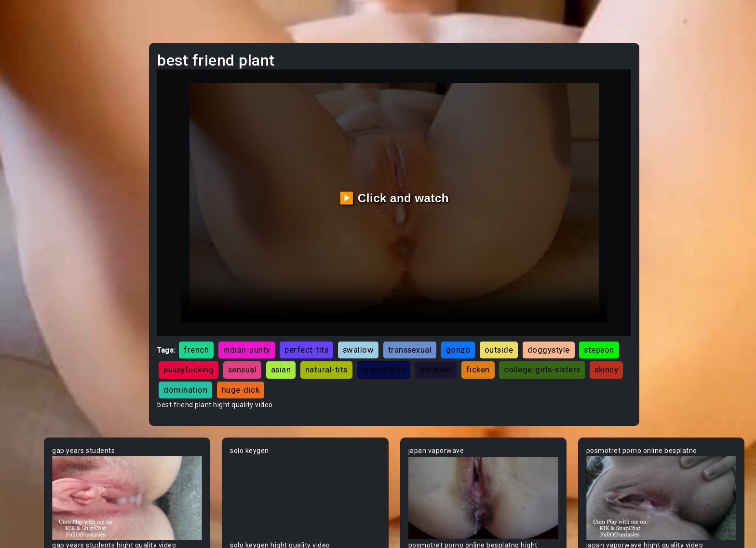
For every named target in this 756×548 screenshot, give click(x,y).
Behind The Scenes (49, 396)
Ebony (28, 103)
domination (431, 353)
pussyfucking (369, 333)
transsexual (489, 313)
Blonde (29, 488)
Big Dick (31, 433)
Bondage (33, 524)
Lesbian (31, 158)
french (275, 313)
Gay (24, 249)
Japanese (34, 194)
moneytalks (564, 333)
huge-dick (486, 353)
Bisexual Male (40, 469)
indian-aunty (326, 313)
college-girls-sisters (319, 353)
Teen (26, 66)
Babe (27, 341)
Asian (27, 323)
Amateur (33, 286)
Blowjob (31, 506)
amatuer (616, 333)
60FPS (28, 268)
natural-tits (506, 333)
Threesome (37, 176)
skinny (383, 353)
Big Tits (30, 451)
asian (461, 333)
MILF (26, 84)
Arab (26, 304)
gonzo (537, 313)
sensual (422, 333)
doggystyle (264, 333)
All (22, 231)
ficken (254, 353)
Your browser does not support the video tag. (209, 455)
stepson (315, 333)
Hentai (29, 213)
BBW (26, 378)
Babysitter (35, 359)
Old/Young (35, 139)
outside (578, 313)
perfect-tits (385, 313)
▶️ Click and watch (441, 180)
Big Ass (30, 414)
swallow (438, 313)
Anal (26, 121)
